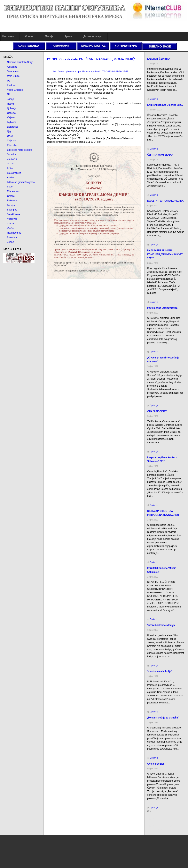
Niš (9, 94)
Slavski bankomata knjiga (161, 625)
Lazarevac (12, 127)
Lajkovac (12, 122)
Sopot (10, 187)
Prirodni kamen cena (157, 819)
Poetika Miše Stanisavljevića (162, 308)
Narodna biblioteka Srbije (20, 62)
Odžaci (11, 164)
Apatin (10, 177)
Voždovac (12, 219)
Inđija (10, 168)
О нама (29, 36)
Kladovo (11, 85)
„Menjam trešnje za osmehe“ (163, 718)
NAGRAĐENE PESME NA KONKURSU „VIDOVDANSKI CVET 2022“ (165, 254)
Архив (68, 36)
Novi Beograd (14, 233)
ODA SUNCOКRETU (158, 411)
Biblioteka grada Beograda (21, 182)
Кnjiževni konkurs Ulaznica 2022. (165, 105)
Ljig (9, 131)
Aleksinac (12, 67)
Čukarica (12, 224)
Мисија (49, 36)
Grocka (11, 196)
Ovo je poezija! (156, 764)
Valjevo (11, 117)
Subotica (12, 154)
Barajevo (12, 205)
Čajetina (11, 141)
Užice (10, 136)
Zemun (11, 242)
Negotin (11, 104)
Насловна (8, 36)
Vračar (10, 228)
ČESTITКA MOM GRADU (160, 155)
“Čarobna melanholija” (160, 671)
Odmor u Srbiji (154, 829)
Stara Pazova (14, 173)
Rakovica (12, 201)
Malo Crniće (13, 76)
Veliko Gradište (15, 90)
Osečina (11, 113)
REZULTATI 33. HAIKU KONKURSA (165, 201)
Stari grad (12, 210)
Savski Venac (14, 214)
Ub (8, 81)
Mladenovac (13, 191)
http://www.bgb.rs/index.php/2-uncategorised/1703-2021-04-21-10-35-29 (91, 72)
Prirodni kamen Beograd (159, 826)
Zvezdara (12, 237)
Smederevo (13, 71)
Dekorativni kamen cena (159, 822)
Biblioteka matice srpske (20, 150)
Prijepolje (12, 145)
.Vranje (11, 99)
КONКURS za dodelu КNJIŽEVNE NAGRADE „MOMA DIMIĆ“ (91, 59)
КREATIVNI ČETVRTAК (159, 59)
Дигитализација (93, 36)
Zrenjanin (12, 159)
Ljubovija (12, 108)
